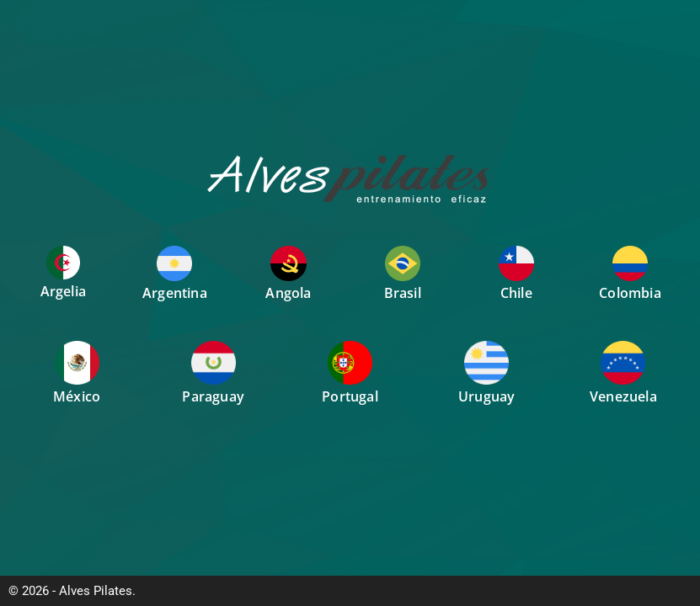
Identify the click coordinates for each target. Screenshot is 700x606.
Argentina (175, 293)
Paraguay (213, 396)
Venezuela (623, 396)
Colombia (630, 293)
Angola (288, 293)
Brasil (403, 293)
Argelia (63, 291)
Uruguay (486, 396)
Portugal (350, 396)
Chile (516, 293)
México (77, 396)
